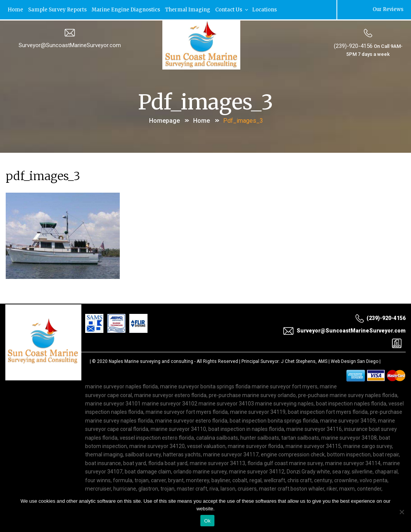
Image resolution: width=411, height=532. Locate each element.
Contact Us (233, 9)
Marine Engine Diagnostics (127, 9)
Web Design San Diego (355, 360)
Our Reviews (387, 9)
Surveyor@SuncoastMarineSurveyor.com (70, 44)
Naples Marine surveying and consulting (151, 360)
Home (16, 9)
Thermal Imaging (189, 9)
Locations (266, 9)
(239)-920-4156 (353, 45)
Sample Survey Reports (58, 9)
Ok (207, 521)
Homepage (164, 120)
